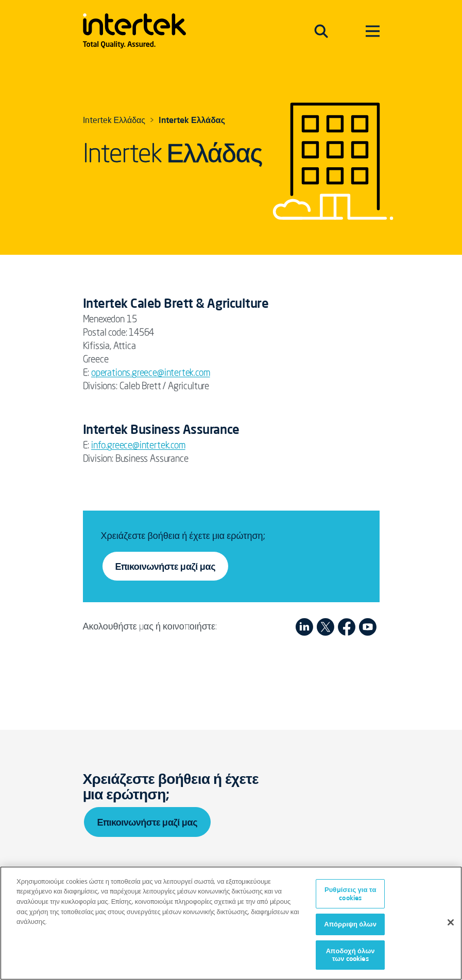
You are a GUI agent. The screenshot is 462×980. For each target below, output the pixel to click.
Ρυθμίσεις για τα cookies (350, 894)
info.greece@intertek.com (138, 446)
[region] (231, 923)
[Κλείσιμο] (451, 922)
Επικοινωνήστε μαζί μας (165, 566)
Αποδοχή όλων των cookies (350, 955)
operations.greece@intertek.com (151, 373)
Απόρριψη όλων (350, 924)
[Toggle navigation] (321, 31)
